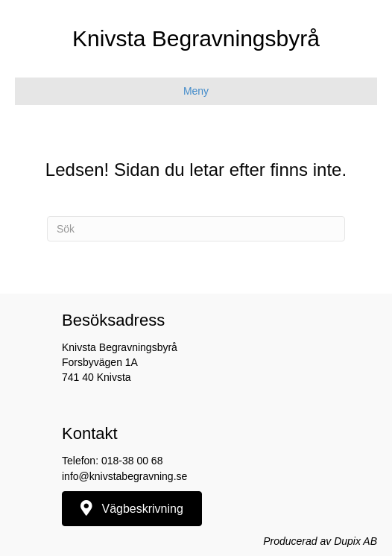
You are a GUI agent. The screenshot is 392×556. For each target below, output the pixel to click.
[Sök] (196, 229)
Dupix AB (355, 541)
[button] (132, 509)
